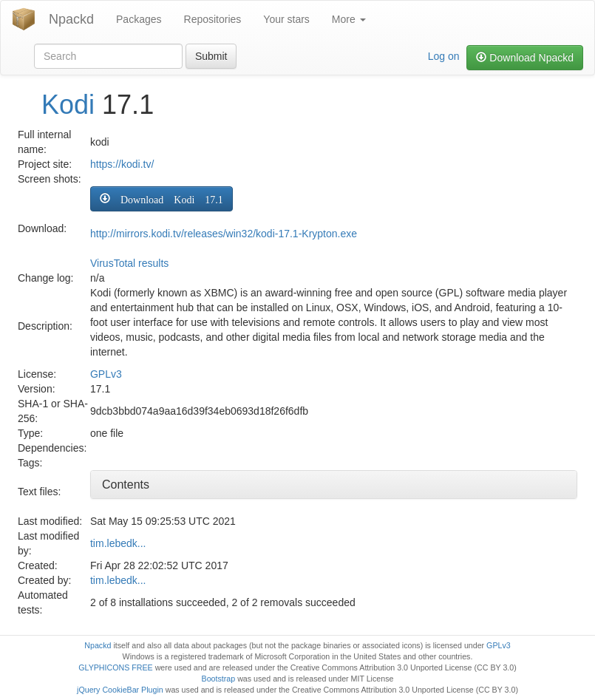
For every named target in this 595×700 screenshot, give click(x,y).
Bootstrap (219, 679)
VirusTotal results (129, 263)
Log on (444, 56)
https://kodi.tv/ (122, 164)
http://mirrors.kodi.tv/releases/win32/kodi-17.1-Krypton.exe (224, 234)
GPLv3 (106, 374)
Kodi (68, 105)
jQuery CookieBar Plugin (120, 690)
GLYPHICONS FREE (115, 667)
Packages (139, 19)
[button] (161, 199)
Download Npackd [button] (525, 58)
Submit (211, 56)
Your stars (286, 19)
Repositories (213, 19)
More (349, 19)
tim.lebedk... (118, 543)
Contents (126, 485)
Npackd (71, 19)
